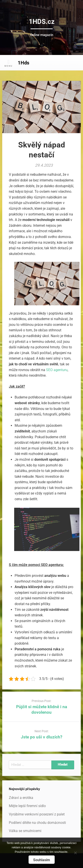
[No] (75, 852)
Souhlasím (42, 860)
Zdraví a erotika (21, 798)
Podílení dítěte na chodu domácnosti (37, 823)
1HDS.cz (42, 22)
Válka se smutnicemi (25, 831)
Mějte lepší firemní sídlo (27, 806)
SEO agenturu (57, 370)
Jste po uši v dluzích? (41, 737)
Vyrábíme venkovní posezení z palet (37, 814)
